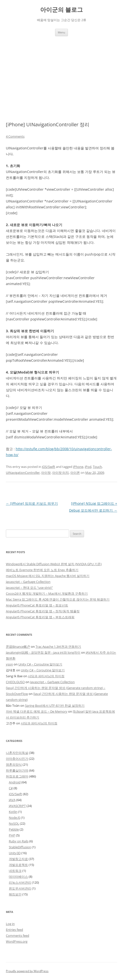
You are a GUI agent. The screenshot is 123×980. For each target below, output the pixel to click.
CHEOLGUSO (15, 682)
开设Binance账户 (18, 647)
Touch (97, 467)
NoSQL (14, 823)
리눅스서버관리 (20, 882)
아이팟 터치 (61, 473)
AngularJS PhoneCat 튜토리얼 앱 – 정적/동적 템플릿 (43, 611)
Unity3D (15, 853)
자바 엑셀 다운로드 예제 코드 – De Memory (37, 711)
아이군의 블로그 (61, 10)
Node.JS (14, 818)
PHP (12, 835)
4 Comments (15, 136)
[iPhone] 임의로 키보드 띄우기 (32, 503)
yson (9, 664)
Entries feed (14, 930)
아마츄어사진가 (17, 759)
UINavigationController (23, 473)
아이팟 (46, 473)
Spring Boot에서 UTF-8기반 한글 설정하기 (55, 706)
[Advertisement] (61, 73)
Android (15, 782)
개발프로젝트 (18, 865)
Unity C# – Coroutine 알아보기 (40, 664)
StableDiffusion (20, 847)
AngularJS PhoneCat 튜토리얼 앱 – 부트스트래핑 (40, 617)
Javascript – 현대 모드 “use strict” (29, 588)
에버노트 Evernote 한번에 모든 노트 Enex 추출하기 (42, 570)
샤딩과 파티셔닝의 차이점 (46, 676)
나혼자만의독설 (17, 753)
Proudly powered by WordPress (27, 971)
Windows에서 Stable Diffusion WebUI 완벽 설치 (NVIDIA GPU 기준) (54, 564)
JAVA (12, 800)
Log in (10, 924)
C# (11, 788)
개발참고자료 (18, 859)
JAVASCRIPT (17, 806)
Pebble (14, 829)
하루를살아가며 (17, 770)
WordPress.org (17, 941)
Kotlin (13, 812)
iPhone (78, 467)
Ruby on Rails (19, 841)
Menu (61, 32)
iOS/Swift (49, 467)
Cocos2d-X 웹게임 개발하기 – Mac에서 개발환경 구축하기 (47, 593)
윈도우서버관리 (20, 888)
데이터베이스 (18, 877)
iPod (88, 467)
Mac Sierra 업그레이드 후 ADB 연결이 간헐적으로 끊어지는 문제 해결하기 (58, 599)
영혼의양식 (14, 764)
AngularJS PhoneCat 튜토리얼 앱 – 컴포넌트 (37, 605)
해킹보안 (15, 894)
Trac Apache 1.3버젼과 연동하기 (58, 647)
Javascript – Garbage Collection (28, 582)
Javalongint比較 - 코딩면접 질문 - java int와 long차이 (43, 652)
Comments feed (18, 936)
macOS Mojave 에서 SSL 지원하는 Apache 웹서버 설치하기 (48, 576)
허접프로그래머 (17, 776)
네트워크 (15, 871)
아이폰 (75, 473)
